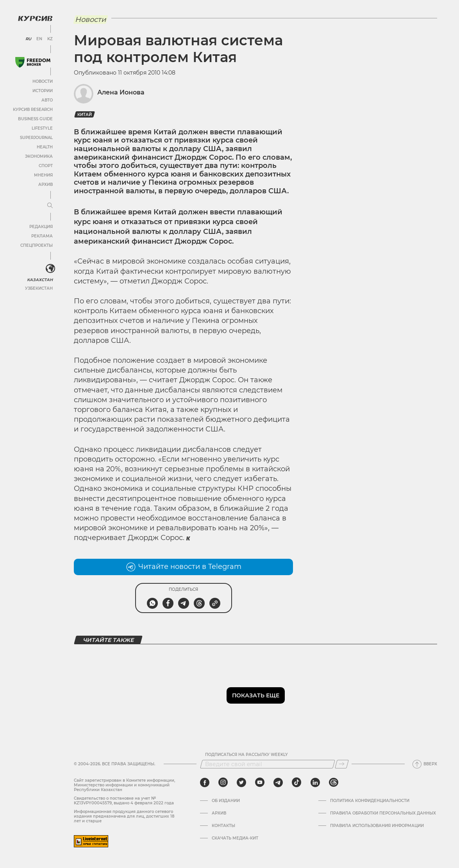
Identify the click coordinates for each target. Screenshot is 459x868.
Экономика (39, 156)
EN (39, 39)
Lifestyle (42, 128)
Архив (46, 184)
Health (45, 147)
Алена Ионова (121, 92)
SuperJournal (36, 138)
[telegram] (278, 782)
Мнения (43, 175)
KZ (50, 39)
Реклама (42, 236)
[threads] (334, 782)
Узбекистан (39, 288)
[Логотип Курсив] (35, 18)
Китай (85, 115)
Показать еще (256, 695)
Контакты (223, 826)
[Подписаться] (342, 764)
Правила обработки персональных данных (383, 813)
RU (28, 39)
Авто (47, 100)
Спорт (46, 166)
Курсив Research (33, 110)
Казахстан (40, 280)
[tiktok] (296, 782)
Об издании (226, 801)
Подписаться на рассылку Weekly (246, 755)
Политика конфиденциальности (370, 801)
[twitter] (241, 782)
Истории (43, 91)
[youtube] (260, 782)
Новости (43, 81)
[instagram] (223, 782)
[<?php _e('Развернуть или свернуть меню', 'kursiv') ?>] (50, 269)
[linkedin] (315, 782)
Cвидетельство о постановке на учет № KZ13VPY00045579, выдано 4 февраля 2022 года (124, 801)
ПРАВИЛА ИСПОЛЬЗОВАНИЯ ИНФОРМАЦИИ (377, 826)
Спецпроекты (37, 245)
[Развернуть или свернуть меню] (50, 206)
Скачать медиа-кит (235, 838)
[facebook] (205, 782)
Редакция (41, 227)
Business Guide (35, 119)
